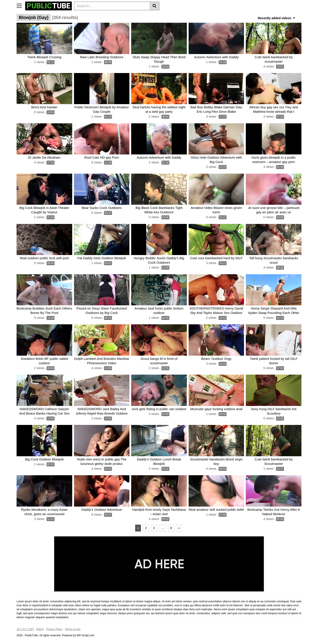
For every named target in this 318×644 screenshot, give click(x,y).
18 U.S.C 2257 (25, 629)
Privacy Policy (54, 629)
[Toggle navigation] (21, 5)
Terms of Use (73, 629)
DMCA (40, 629)
